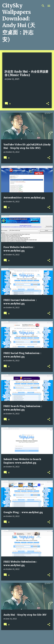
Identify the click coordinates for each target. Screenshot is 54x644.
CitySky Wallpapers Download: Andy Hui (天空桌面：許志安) (19, 23)
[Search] (43, 6)
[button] (48, 104)
